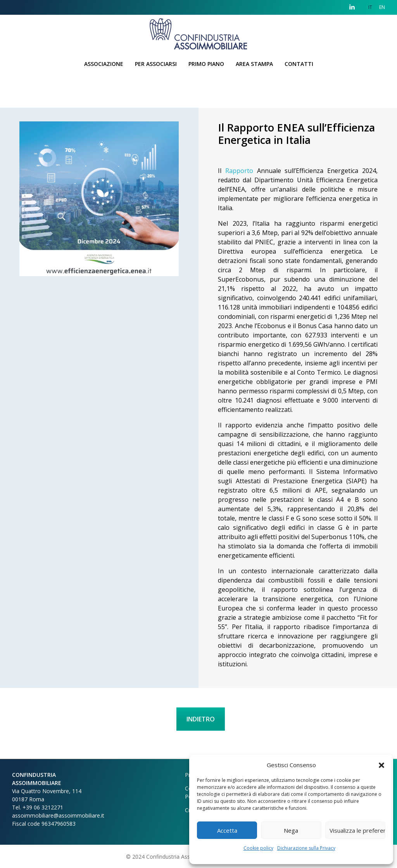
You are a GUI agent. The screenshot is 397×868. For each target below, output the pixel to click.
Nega (291, 830)
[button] (381, 765)
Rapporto (239, 171)
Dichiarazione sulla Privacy (306, 848)
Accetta (227, 830)
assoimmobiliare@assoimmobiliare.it (58, 815)
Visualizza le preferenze (357, 830)
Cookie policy (258, 848)
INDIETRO (201, 719)
